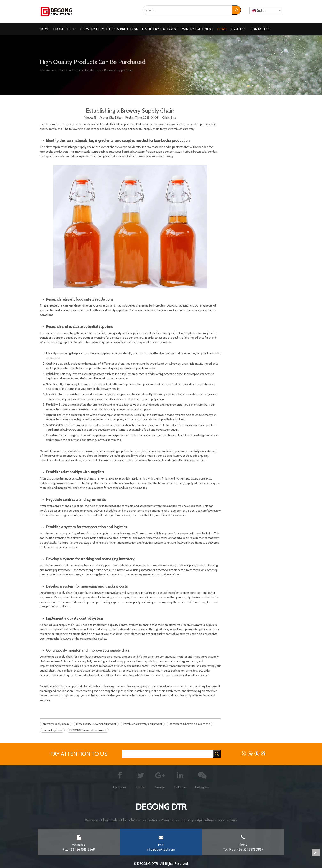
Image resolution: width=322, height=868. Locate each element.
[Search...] (187, 10)
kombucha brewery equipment (143, 724)
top (316, 853)
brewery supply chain (56, 724)
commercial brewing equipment (190, 724)
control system (52, 730)
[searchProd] (168, 754)
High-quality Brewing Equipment (96, 724)
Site (173, 118)
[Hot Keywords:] (236, 10)
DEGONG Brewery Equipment (88, 730)
